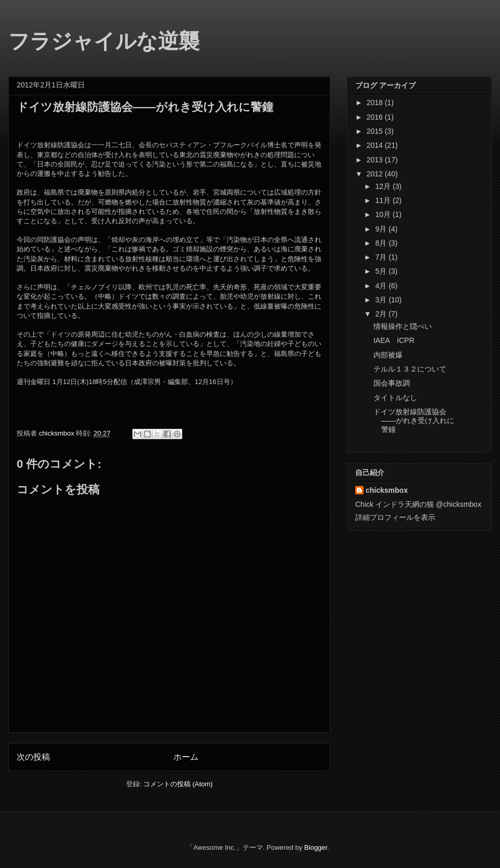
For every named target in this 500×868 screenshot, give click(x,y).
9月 (382, 229)
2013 (376, 160)
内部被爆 (388, 355)
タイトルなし (395, 398)
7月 (382, 257)
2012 (376, 174)
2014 (376, 145)
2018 (376, 103)
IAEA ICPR (394, 340)
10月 (384, 214)
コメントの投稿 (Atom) (178, 784)
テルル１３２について (410, 369)
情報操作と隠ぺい (403, 326)
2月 (382, 314)
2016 (376, 117)
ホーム (186, 757)
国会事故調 (392, 383)
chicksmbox (387, 490)
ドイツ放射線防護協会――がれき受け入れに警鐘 (414, 420)
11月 (384, 200)
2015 (376, 131)
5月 (382, 271)
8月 (382, 243)
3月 (382, 300)
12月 (384, 186)
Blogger (316, 847)
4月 (382, 286)
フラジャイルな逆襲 (104, 41)
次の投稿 (33, 757)
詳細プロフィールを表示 (395, 517)
